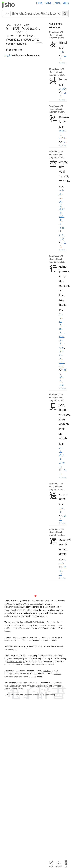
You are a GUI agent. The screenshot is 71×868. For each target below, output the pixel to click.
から (62, 216)
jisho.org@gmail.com (13, 607)
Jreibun (48, 640)
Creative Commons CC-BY (21, 640)
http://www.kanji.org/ (15, 662)
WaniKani (12, 649)
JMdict (23, 622)
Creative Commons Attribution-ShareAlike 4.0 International (29, 665)
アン (62, 385)
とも (62, 52)
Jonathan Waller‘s (32, 695)
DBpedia (35, 683)
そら (62, 190)
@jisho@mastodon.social (29, 604)
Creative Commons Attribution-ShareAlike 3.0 (29, 686)
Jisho (8, 5)
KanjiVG (47, 671)
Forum (39, 3)
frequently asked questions (16, 610)
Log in (66, 3)
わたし (63, 138)
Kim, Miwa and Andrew (40, 601)
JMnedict (39, 622)
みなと (63, 89)
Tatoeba (39, 43)
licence (7, 631)
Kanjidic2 (30, 622)
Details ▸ (63, 63)
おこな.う (62, 355)
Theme (57, 3)
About (48, 3)
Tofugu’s (40, 646)
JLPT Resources (47, 695)
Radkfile (50, 622)
